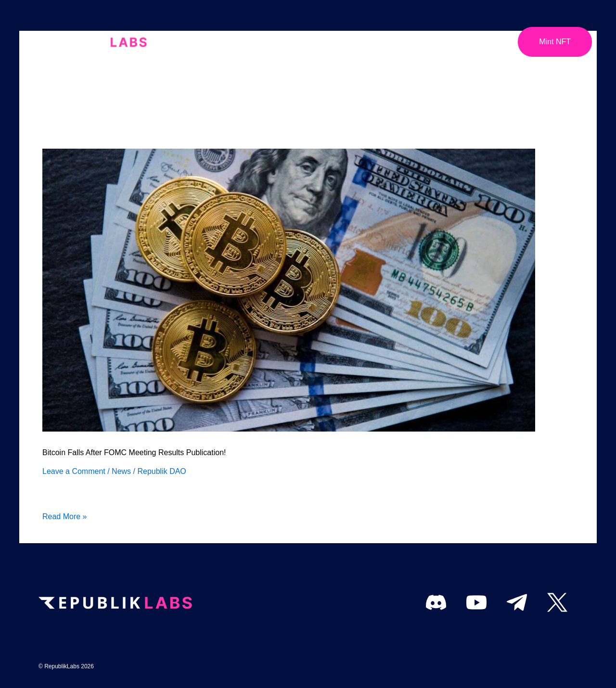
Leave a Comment (74, 471)
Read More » (65, 516)
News (121, 471)
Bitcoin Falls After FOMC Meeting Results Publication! (134, 452)
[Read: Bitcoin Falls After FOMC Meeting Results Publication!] (289, 289)
